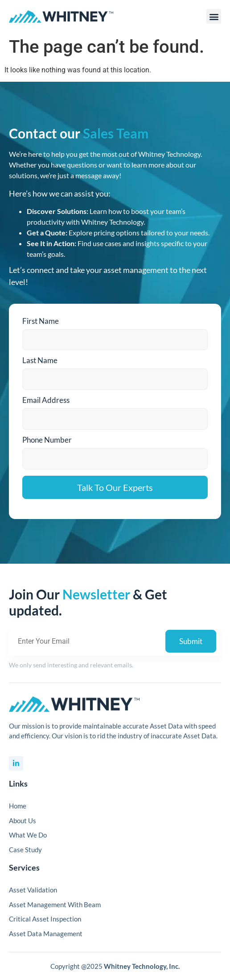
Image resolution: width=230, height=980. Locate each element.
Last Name (40, 360)
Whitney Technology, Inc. (142, 966)
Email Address (46, 400)
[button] (214, 16)
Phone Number (47, 440)
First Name (41, 321)
